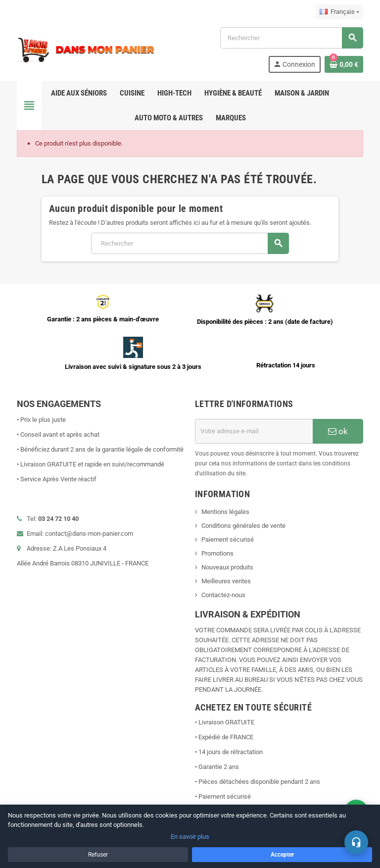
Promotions (217, 553)
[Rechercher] (291, 38)
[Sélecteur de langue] (339, 12)
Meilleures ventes (226, 581)
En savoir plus (190, 837)
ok (338, 431)
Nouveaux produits (227, 567)
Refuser (98, 855)
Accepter (282, 855)
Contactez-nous (223, 595)
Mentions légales (225, 512)
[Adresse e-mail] (254, 431)
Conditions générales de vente (243, 526)
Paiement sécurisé (228, 539)
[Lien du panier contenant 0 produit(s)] (344, 64)
